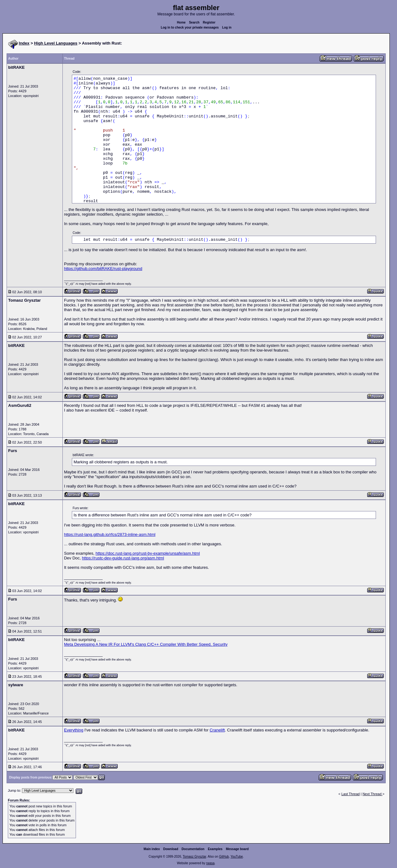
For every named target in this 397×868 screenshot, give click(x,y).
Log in (227, 27)
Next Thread (372, 794)
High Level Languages (56, 43)
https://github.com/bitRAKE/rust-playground (103, 269)
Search (194, 22)
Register (209, 22)
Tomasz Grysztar (194, 857)
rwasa (210, 863)
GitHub (224, 857)
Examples (215, 849)
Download (171, 849)
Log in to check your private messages (190, 27)
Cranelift (217, 730)
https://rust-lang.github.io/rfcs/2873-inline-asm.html (110, 534)
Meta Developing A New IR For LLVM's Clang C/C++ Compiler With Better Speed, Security (146, 644)
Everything (74, 730)
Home (181, 22)
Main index (152, 849)
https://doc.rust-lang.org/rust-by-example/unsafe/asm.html (148, 553)
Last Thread (351, 794)
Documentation (193, 849)
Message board (237, 849)
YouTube (236, 857)
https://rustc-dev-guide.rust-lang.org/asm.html (123, 558)
